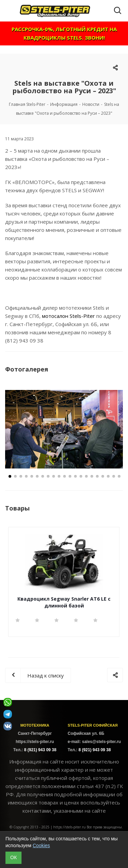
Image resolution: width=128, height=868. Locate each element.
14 (81, 476)
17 (97, 476)
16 (92, 476)
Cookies (41, 845)
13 (75, 476)
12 (70, 476)
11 (65, 476)
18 (103, 476)
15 (86, 476)
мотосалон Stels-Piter (68, 316)
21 (119, 476)
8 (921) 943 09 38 (40, 750)
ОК (13, 857)
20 (114, 476)
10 (59, 476)
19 (108, 476)
